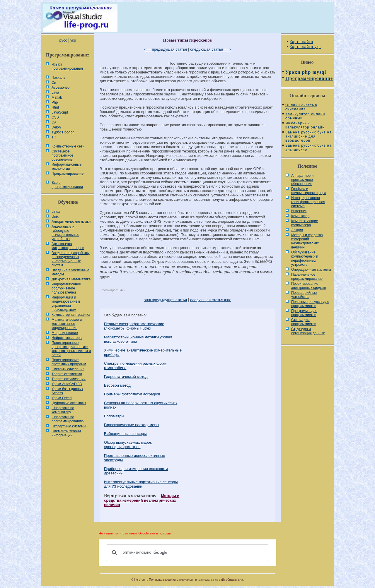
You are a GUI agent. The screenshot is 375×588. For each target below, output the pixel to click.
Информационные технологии (67, 167)
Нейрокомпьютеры (67, 338)
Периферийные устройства (304, 295)
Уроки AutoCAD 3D (67, 384)
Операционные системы (311, 270)
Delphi (57, 127)
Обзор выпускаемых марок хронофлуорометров (128, 445)
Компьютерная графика (71, 315)
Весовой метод (117, 385)
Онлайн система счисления (301, 107)
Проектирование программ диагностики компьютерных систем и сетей (71, 349)
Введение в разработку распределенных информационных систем (71, 259)
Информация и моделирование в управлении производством (66, 304)
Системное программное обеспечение (62, 155)
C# (54, 122)
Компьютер (300, 216)
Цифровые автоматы (69, 403)
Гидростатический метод (126, 377)
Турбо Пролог (63, 132)
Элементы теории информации (66, 433)
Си (54, 83)
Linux (56, 212)
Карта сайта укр (305, 47)
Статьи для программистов (304, 322)
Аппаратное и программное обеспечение (302, 180)
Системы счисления (68, 369)
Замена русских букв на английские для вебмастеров (308, 136)
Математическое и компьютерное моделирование (67, 324)
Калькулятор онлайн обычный (305, 116)
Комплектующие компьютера (305, 223)
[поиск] (187, 553)
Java (55, 92)
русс (63, 40)
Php (55, 102)
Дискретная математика (71, 279)
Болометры (114, 416)
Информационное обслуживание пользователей (66, 288)
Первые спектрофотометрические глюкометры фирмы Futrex (134, 326)
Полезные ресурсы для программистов (310, 304)
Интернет (299, 211)
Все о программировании (67, 185)
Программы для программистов (304, 313)
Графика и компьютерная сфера (309, 191)
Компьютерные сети (68, 146)
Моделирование (65, 333)
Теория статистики (67, 374)
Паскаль (58, 78)
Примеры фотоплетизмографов (132, 394)
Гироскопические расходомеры (132, 425)
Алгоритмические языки (71, 222)
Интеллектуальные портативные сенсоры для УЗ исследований (141, 484)
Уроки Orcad (62, 398)
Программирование (68, 174)
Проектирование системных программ (69, 362)
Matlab (57, 97)
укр (73, 40)
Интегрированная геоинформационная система (308, 202)
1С (54, 137)
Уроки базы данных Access (67, 391)
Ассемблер (60, 88)
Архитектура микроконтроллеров (68, 246)
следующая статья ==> (210, 49)
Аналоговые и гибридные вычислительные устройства (65, 233)
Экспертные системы (69, 426)
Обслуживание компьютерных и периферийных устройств (305, 258)
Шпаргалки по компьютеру (63, 410)
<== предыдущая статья (166, 49)
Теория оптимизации (69, 379)
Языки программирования (67, 66)
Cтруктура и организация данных (308, 331)
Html (55, 107)
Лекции (297, 230)
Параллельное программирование (307, 277)
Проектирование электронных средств (309, 286)
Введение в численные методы (70, 272)
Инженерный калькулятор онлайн (305, 125)
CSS (55, 117)
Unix (55, 217)
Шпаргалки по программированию (68, 419)
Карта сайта (301, 42)
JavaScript (60, 112)
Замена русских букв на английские (308, 148)
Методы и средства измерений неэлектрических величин (142, 500)
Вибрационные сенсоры (125, 434)
